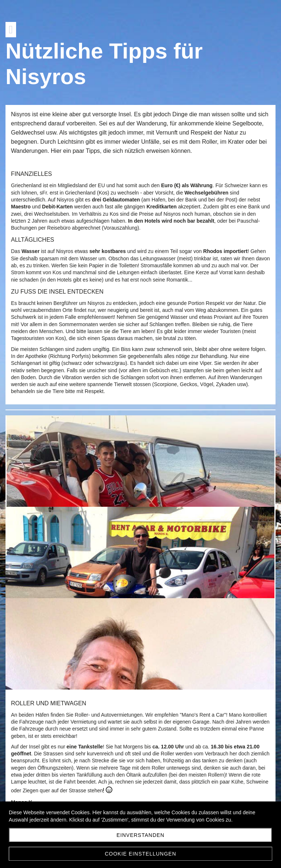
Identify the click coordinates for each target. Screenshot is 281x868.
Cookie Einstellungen (140, 854)
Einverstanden (141, 835)
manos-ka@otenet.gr (53, 661)
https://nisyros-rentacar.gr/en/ (66, 669)
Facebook (28, 676)
